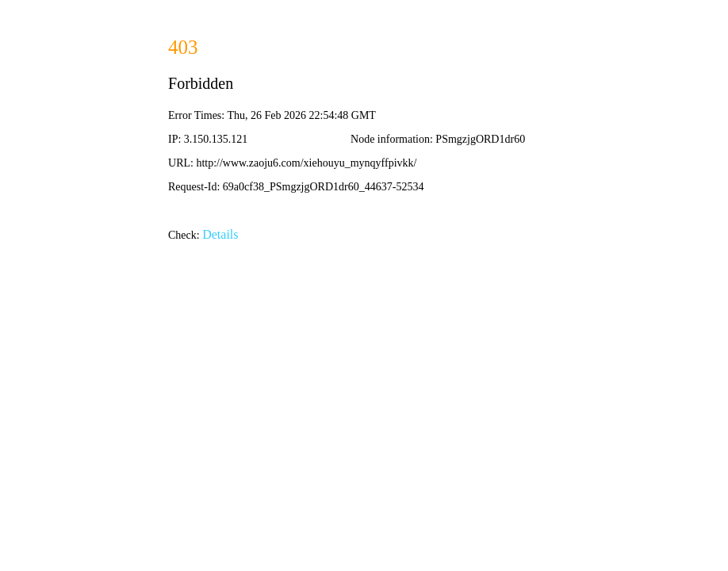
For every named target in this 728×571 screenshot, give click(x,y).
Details (220, 234)
